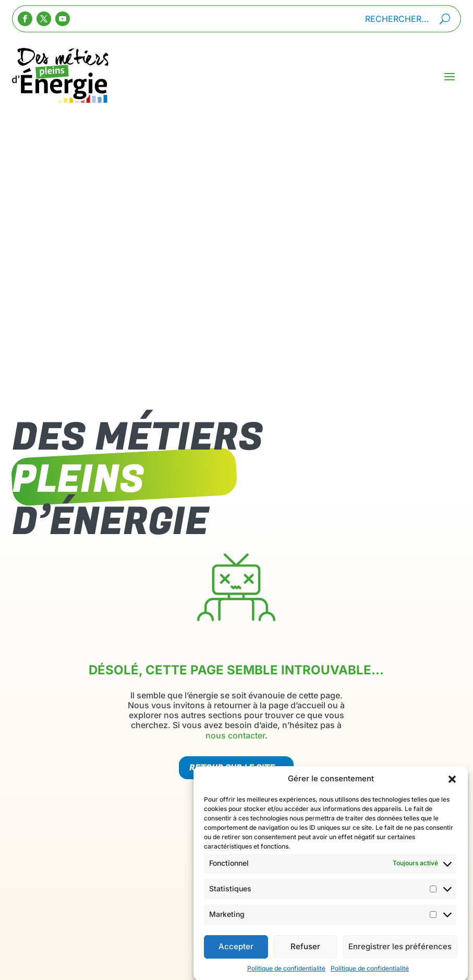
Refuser (305, 958)
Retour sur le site (232, 768)
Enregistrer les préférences (400, 958)
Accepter (236, 958)
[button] (452, 790)
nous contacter (235, 735)
